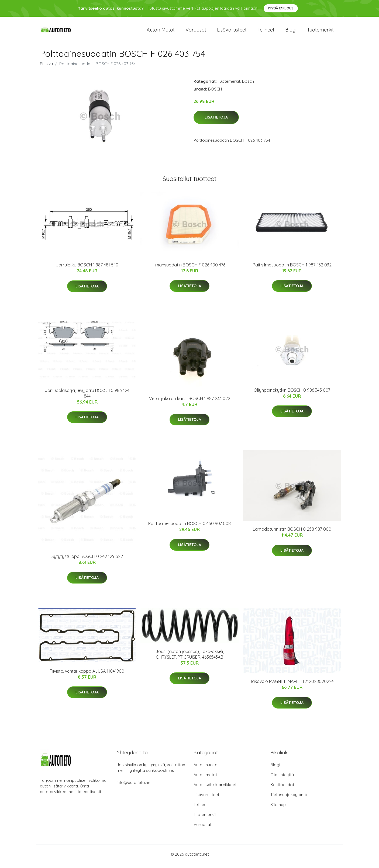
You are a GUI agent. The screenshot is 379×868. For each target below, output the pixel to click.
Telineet (266, 32)
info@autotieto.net (134, 787)
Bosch (248, 86)
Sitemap (278, 809)
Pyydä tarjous (281, 8)
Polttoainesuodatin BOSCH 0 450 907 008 (189, 528)
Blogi (291, 32)
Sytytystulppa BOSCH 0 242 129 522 (87, 561)
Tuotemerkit (320, 32)
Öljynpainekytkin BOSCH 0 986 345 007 (292, 395)
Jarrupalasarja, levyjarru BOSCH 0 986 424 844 (87, 398)
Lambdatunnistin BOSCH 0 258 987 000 (292, 534)
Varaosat (196, 32)
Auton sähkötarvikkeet (215, 789)
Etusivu (46, 68)
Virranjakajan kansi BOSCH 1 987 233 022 (190, 403)
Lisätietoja (216, 122)
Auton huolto (206, 769)
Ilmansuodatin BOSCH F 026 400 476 (189, 269)
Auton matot (161, 32)
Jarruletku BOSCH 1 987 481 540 (87, 270)
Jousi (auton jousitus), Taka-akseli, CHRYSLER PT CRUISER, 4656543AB (190, 659)
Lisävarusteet (232, 32)
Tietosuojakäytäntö (289, 799)
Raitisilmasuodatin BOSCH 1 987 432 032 (292, 269)
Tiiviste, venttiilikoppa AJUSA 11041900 (87, 676)
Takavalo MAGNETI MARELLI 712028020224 (292, 686)
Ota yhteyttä (282, 779)
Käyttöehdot (282, 789)
